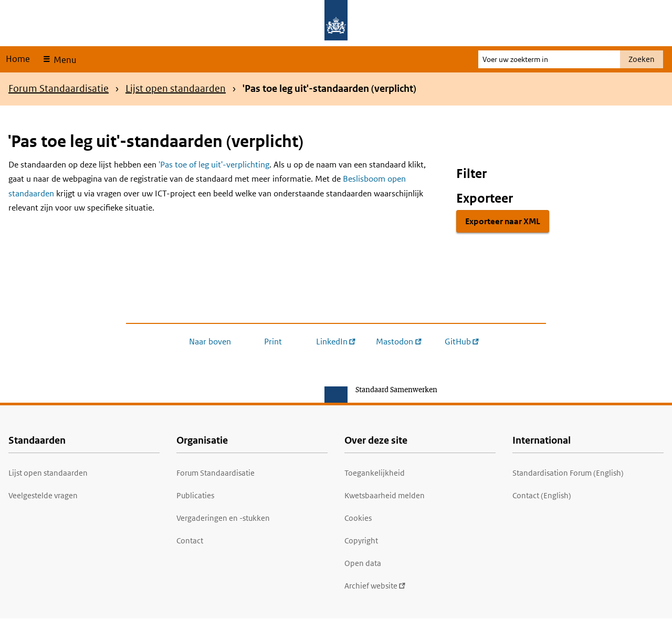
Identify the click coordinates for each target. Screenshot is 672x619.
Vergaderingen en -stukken (223, 518)
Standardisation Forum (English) (568, 473)
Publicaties (195, 495)
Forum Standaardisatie (59, 88)
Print (273, 342)
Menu (64, 60)
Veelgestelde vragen (43, 495)
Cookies (358, 518)
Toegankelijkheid (375, 473)
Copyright (361, 541)
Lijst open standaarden (176, 88)
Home (18, 59)
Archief (375, 586)
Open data (363, 563)
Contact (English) (542, 495)
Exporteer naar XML (503, 221)
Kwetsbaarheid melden (385, 495)
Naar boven (210, 342)
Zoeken (642, 59)
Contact (190, 541)
